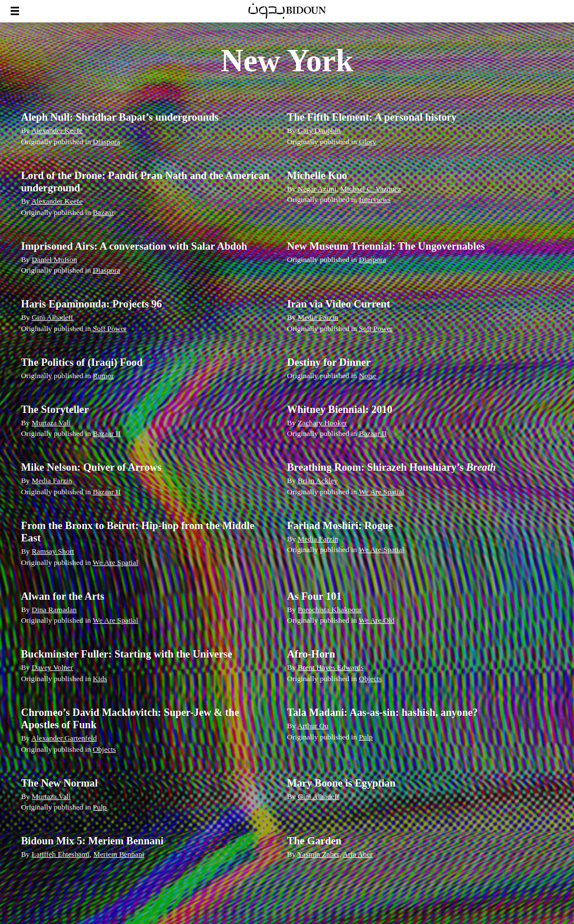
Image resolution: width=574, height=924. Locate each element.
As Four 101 (314, 596)
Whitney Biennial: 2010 (340, 409)
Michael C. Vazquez (371, 189)
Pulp (366, 737)
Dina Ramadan (54, 610)
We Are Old (377, 620)
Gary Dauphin (319, 130)
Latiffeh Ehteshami (60, 854)
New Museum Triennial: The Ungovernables (386, 246)
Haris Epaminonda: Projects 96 (91, 304)
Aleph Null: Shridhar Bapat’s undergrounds (120, 117)
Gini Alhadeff (52, 317)
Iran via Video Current (339, 304)
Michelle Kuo (317, 175)
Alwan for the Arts (63, 596)
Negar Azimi (317, 189)
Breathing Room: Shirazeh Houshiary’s (392, 467)
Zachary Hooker (322, 423)
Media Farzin (318, 317)
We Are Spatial (381, 492)
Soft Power (110, 328)
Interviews (375, 199)
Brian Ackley (318, 481)
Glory (367, 142)
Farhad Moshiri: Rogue (340, 525)
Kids (100, 679)
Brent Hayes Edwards (330, 667)
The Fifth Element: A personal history (372, 117)
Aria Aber (357, 854)
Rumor (103, 376)
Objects (370, 679)
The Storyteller (55, 409)
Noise (367, 376)
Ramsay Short (53, 551)
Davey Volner (52, 667)
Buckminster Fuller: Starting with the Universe (126, 654)
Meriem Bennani (119, 854)
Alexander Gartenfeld (64, 738)
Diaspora (107, 142)
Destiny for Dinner (329, 362)
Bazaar (103, 212)
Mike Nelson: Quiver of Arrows (91, 467)
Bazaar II (107, 433)
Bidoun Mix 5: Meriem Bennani (92, 841)
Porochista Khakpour (330, 610)
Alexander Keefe (57, 130)
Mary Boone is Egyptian (341, 783)
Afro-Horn (311, 654)
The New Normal (59, 783)
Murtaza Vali (51, 423)
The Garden (314, 841)
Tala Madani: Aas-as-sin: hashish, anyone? (382, 712)
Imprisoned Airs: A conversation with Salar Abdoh (134, 246)
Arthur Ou (313, 726)
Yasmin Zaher (319, 854)
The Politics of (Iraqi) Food (82, 362)
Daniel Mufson (54, 259)
